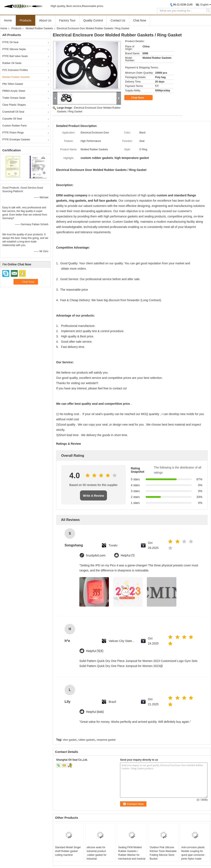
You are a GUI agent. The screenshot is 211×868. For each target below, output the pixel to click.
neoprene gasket (106, 740)
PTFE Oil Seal (10, 42)
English (205, 5)
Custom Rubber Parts (14, 126)
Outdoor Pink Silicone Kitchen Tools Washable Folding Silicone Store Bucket (163, 853)
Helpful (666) (95, 712)
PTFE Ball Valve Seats (15, 56)
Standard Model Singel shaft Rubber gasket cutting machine (68, 851)
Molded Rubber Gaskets (39, 28)
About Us (45, 20)
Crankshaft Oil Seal (13, 112)
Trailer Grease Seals (14, 98)
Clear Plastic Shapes (14, 105)
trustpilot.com (96, 556)
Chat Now (140, 20)
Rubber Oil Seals (12, 63)
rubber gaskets (86, 740)
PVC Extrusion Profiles (15, 70)
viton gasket (70, 740)
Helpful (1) (128, 556)
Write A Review (93, 496)
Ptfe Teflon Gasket (13, 84)
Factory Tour (67, 20)
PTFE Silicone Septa (14, 49)
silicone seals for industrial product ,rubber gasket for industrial (96, 853)
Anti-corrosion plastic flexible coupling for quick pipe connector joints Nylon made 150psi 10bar (193, 855)
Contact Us (118, 20)
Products (25, 20)
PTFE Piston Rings (13, 133)
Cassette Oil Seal (12, 119)
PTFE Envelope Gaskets (16, 140)
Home (8, 20)
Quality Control (93, 20)
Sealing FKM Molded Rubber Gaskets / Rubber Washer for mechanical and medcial (132, 853)
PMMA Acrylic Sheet (14, 91)
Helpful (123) (95, 651)
